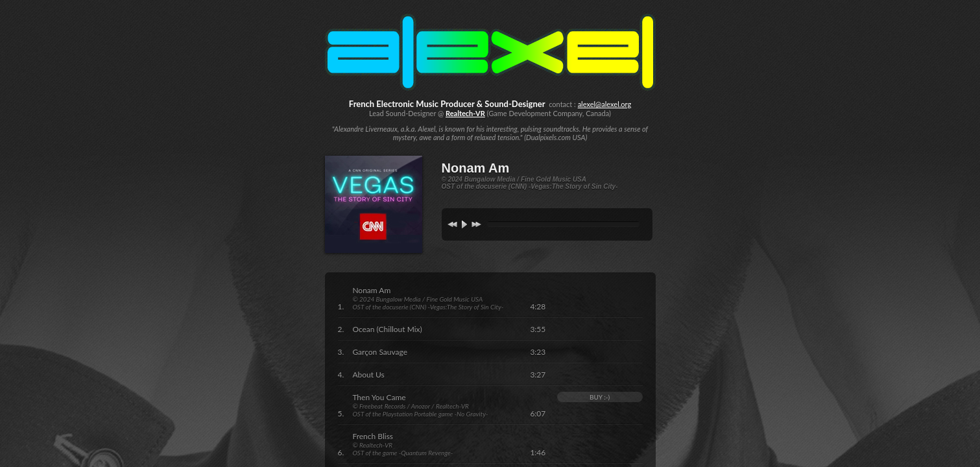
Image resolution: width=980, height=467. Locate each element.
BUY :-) (600, 397)
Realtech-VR (465, 113)
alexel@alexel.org (605, 104)
